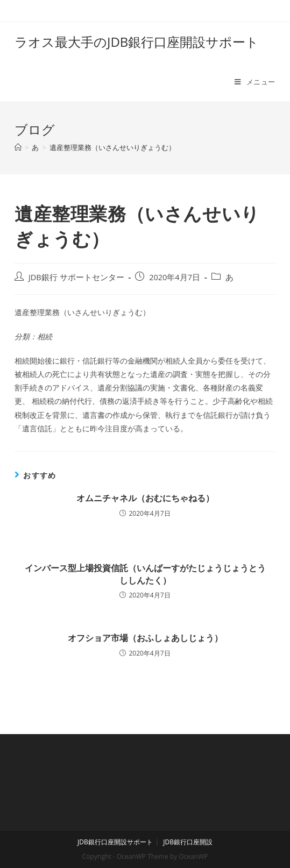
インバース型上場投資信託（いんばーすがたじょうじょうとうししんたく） (145, 574)
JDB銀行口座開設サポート (115, 842)
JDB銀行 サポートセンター (76, 277)
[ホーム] (18, 147)
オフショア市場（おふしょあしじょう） (145, 638)
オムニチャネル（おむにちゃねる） (145, 498)
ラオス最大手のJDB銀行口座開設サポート (137, 42)
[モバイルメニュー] (255, 82)
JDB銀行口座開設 (188, 842)
